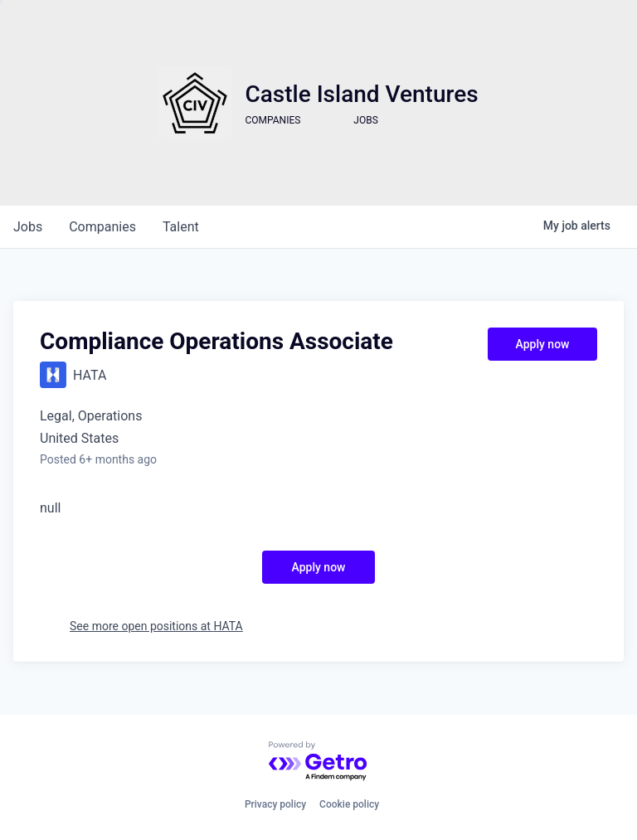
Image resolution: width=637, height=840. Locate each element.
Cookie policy (349, 804)
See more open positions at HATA (156, 626)
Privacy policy (275, 804)
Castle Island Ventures (361, 94)
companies (102, 227)
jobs (28, 227)
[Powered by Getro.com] (318, 762)
